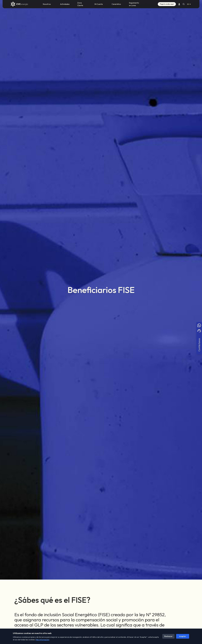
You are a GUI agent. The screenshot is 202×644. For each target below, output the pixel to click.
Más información (42, 640)
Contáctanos (199, 345)
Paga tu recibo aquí (167, 4)
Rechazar (168, 636)
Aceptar (183, 636)
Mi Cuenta (99, 4)
